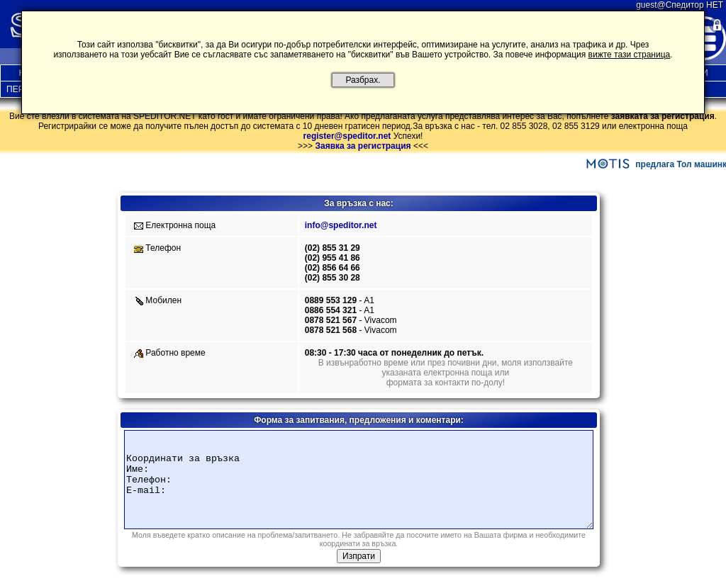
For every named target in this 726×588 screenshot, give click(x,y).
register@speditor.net (347, 136)
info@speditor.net (341, 225)
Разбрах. (363, 80)
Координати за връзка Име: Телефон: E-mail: (359, 480)
